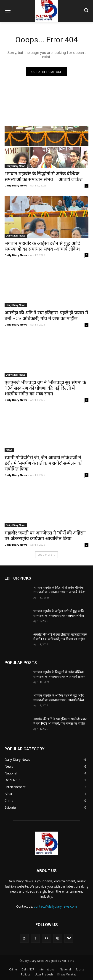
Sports (80, 969)
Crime (13, 969)
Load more (46, 555)
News (9, 450)
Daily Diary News (16, 166)
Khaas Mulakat (67, 974)
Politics (26, 974)
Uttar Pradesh (44, 974)
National (65, 969)
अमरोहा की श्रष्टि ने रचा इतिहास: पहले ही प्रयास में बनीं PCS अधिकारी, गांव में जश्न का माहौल (46, 316)
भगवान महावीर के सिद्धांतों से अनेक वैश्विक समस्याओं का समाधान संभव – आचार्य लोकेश (44, 177)
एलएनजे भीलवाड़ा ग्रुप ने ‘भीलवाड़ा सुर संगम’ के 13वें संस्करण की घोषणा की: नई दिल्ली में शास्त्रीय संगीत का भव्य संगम (45, 388)
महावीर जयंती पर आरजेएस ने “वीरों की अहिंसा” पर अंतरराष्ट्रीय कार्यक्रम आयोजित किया (45, 536)
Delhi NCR (28, 969)
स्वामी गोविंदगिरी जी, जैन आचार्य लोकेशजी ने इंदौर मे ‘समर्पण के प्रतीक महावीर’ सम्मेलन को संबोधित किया (44, 463)
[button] (86, 11)
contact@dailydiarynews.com (55, 906)
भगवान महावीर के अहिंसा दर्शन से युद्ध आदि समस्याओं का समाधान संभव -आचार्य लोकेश (42, 246)
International (47, 969)
